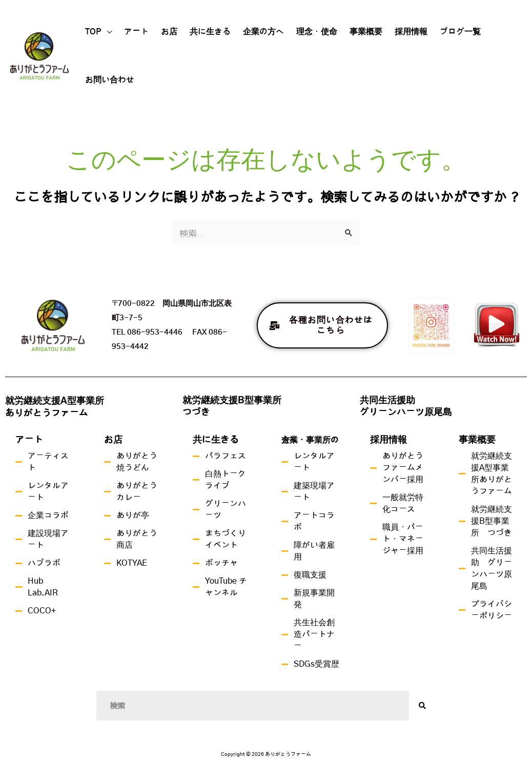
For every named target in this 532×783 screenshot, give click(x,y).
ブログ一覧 (460, 32)
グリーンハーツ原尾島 (406, 413)
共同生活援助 (387, 401)
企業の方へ (263, 32)
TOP (93, 32)
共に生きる (210, 32)
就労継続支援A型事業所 (55, 401)
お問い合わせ (110, 80)
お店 (169, 32)
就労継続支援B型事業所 (232, 401)
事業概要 (366, 32)
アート (136, 32)
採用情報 (411, 32)
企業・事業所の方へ (310, 440)
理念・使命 (317, 32)
